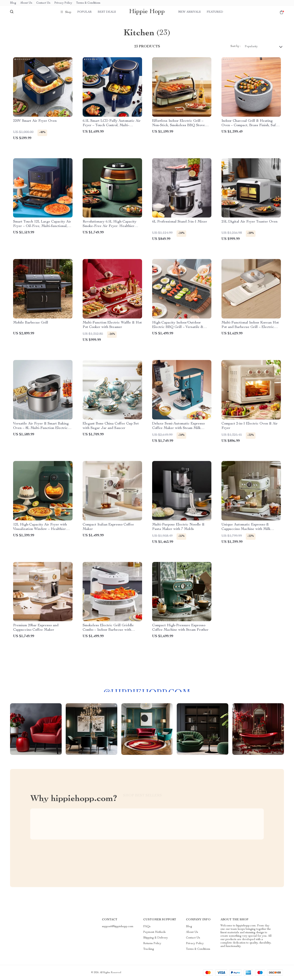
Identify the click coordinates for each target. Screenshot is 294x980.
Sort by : (236, 46)
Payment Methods (154, 932)
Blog (13, 3)
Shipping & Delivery (156, 938)
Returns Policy (152, 944)
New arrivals (190, 12)
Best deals (107, 12)
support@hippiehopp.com (118, 927)
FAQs (147, 927)
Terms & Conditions (88, 3)
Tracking (149, 949)
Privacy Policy (63, 3)
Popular (85, 12)
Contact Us (43, 3)
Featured (215, 12)
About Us (26, 3)
